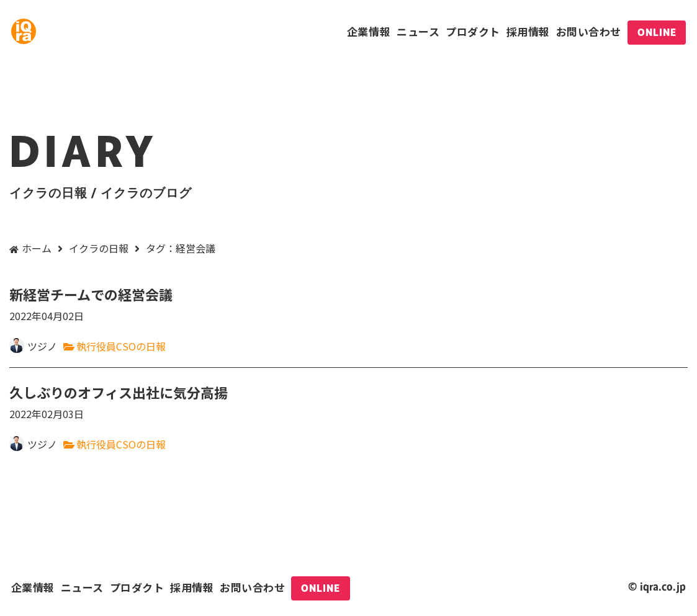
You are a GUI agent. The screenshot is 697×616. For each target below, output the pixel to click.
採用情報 (528, 31)
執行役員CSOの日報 (121, 346)
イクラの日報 (99, 248)
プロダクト (473, 31)
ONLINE (657, 33)
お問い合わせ (589, 31)
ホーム (37, 248)
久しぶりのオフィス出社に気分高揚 (348, 402)
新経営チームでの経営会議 (348, 304)
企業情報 (369, 31)
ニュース (418, 31)
